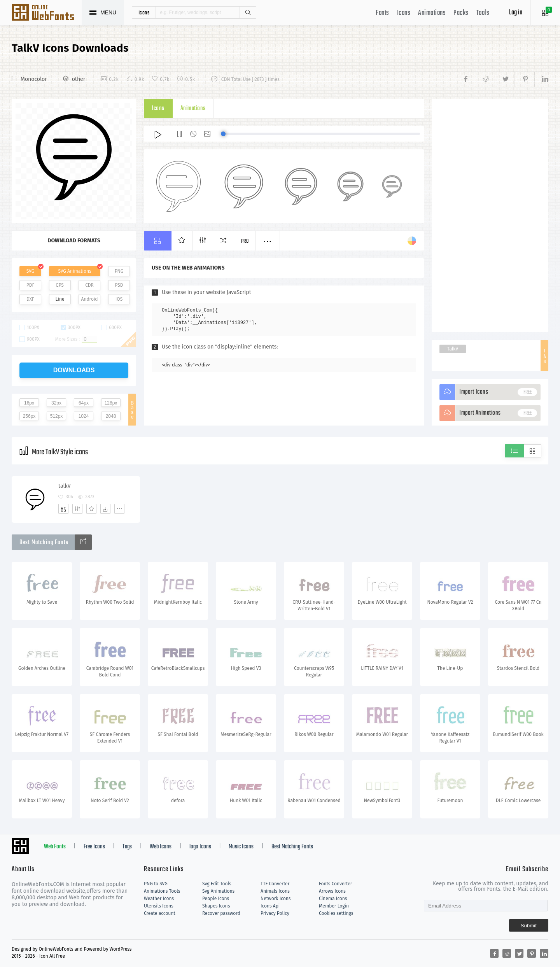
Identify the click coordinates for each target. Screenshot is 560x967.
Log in (516, 13)
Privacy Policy (275, 913)
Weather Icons (159, 899)
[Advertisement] (490, 215)
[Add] (63, 509)
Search (248, 12)
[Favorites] (91, 509)
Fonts (382, 13)
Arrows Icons (332, 891)
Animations (432, 13)
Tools (483, 13)
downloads (74, 370)
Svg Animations (218, 891)
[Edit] (77, 509)
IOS (119, 299)
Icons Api (270, 906)
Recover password (221, 913)
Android (90, 299)
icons (144, 12)
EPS (60, 285)
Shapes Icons (216, 906)
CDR (89, 285)
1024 (84, 416)
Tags (127, 847)
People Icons (216, 899)
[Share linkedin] (541, 79)
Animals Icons (275, 891)
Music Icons (241, 847)
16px (29, 403)
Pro (245, 241)
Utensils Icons (159, 906)
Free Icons (94, 847)
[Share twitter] (505, 79)
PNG (119, 271)
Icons (404, 13)
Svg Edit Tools (217, 884)
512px (57, 416)
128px (111, 403)
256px (29, 416)
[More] (119, 509)
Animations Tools (162, 891)
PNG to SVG (156, 884)
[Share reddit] (485, 79)
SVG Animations (74, 271)
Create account (160, 913)
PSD (119, 285)
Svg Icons (47, 13)
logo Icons (200, 847)
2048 (111, 416)
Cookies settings (336, 913)
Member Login (334, 906)
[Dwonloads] (105, 509)
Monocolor (34, 79)
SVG (30, 271)
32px (56, 403)
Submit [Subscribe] (529, 926)
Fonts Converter (335, 884)
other (79, 79)
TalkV (453, 349)
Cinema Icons (333, 899)
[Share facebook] (468, 79)
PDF (31, 285)
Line (60, 299)
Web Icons (161, 847)
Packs (461, 13)
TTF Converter (275, 884)
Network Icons (276, 899)
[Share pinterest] (524, 79)
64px (84, 403)
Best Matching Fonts (292, 847)
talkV (65, 486)
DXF (30, 299)
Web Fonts (55, 847)
